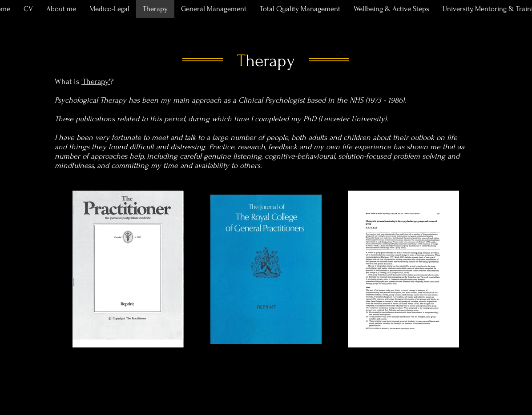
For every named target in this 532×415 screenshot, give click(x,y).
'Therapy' (96, 82)
